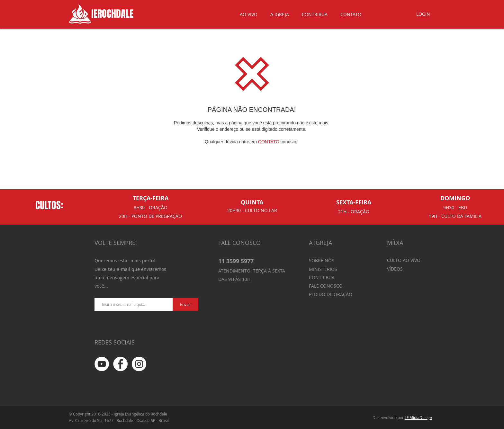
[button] (280, 14)
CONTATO (269, 142)
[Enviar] (185, 304)
